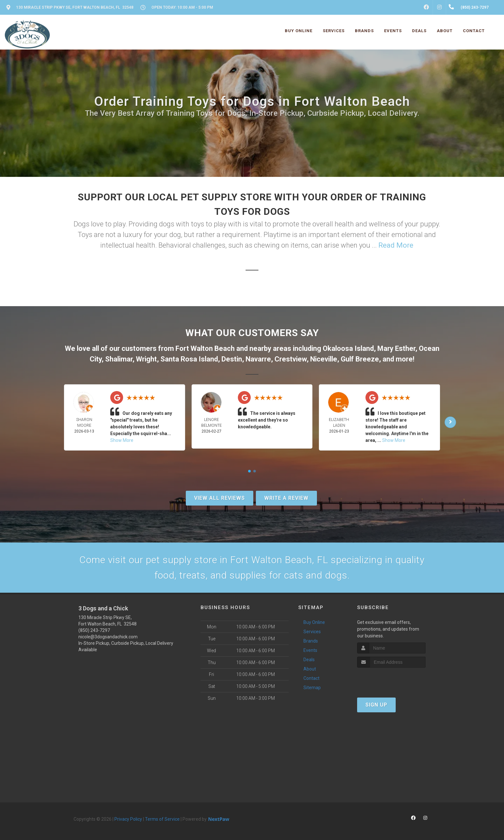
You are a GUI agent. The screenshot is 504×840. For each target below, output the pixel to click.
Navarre (258, 359)
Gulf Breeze (360, 359)
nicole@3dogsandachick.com (108, 637)
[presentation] (391, 680)
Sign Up (376, 705)
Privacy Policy (128, 819)
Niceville (324, 359)
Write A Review (286, 498)
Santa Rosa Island (189, 359)
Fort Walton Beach (205, 348)
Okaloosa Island (348, 348)
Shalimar (119, 359)
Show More (122, 440)
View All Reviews (220, 498)
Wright (146, 359)
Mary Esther (396, 348)
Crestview (291, 359)
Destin (232, 359)
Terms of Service (162, 819)
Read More (396, 245)
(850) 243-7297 (94, 630)
